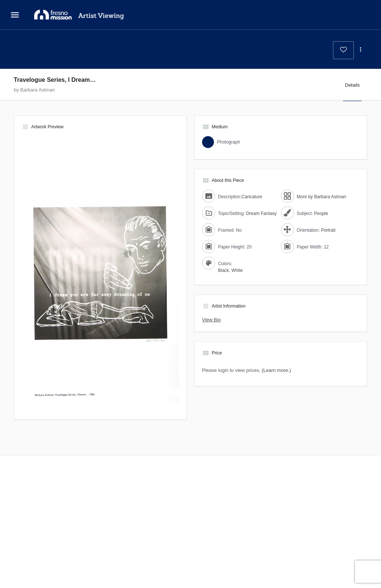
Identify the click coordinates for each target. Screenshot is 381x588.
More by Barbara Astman (322, 197)
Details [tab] (352, 85)
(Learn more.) (276, 370)
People (321, 213)
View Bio (211, 320)
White (237, 270)
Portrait (328, 230)
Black (223, 270)
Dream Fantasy (261, 213)
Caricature (252, 197)
